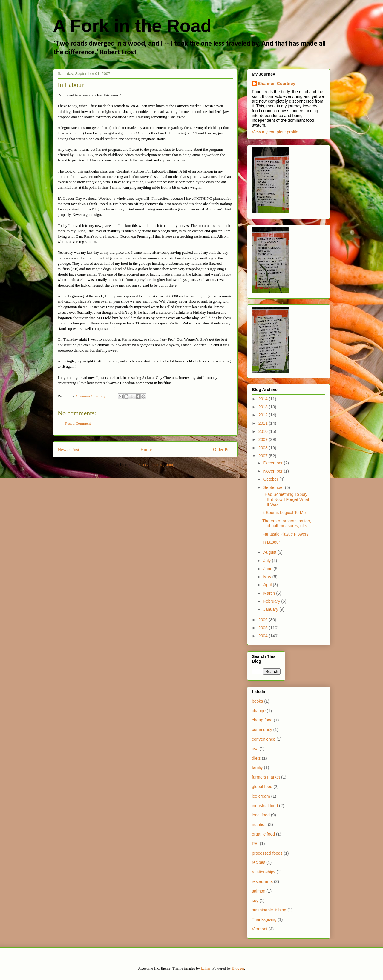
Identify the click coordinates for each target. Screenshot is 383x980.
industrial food (265, 806)
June (268, 569)
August (270, 552)
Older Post (223, 449)
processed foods (267, 853)
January (271, 609)
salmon (259, 891)
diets (256, 758)
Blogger (238, 968)
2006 (264, 620)
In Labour (271, 542)
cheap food (262, 720)
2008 (264, 448)
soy (255, 901)
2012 (264, 415)
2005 (264, 628)
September (274, 487)
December (273, 463)
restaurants (262, 881)
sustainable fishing (269, 910)
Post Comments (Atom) (156, 465)
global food (262, 787)
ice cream (261, 796)
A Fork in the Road (132, 26)
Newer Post (68, 449)
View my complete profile (275, 132)
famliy (257, 767)
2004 (264, 636)
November (273, 471)
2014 (264, 399)
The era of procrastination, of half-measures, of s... (287, 523)
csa (255, 749)
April (268, 585)
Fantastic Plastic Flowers (285, 534)
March (270, 593)
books (257, 701)
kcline (206, 968)
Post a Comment (78, 423)
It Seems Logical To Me (284, 513)
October (271, 479)
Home (146, 449)
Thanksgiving (264, 919)
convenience (264, 739)
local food (261, 815)
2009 (264, 439)
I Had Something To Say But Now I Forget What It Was (286, 499)
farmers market (266, 777)
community (262, 730)
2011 (264, 423)
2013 (264, 407)
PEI (255, 844)
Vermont (260, 929)
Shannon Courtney (276, 84)
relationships (264, 872)
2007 (264, 456)
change (259, 711)
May (268, 577)
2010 (264, 431)
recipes (259, 862)
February (272, 601)
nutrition (259, 824)
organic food (263, 834)
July (268, 561)
